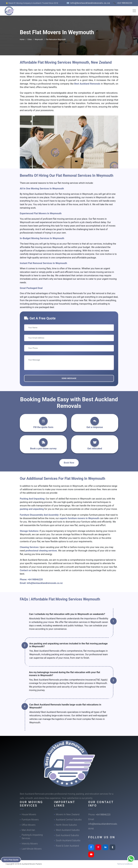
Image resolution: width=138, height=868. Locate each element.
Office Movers (29, 825)
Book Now (69, 463)
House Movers (29, 814)
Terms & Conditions (125, 864)
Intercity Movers (30, 844)
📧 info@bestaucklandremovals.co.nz (88, 3)
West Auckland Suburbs (68, 830)
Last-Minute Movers (32, 849)
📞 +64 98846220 (123, 3)
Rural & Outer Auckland (67, 846)
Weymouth (39, 39)
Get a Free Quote (12, 860)
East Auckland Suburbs (67, 835)
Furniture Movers (30, 820)
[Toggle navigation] (134, 11)
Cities (30, 39)
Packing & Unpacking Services (32, 837)
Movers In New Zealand (68, 814)
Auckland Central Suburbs (69, 820)
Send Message (69, 378)
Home (22, 39)
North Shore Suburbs (66, 825)
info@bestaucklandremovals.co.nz (45, 583)
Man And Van (28, 830)
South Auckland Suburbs (68, 840)
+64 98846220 (35, 580)
